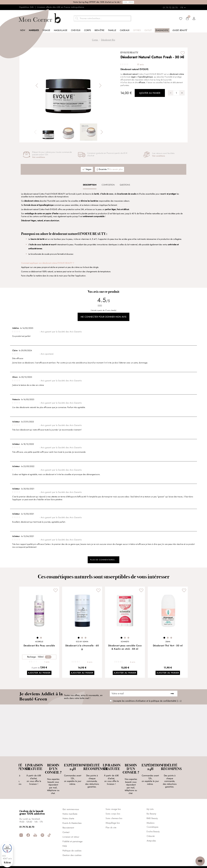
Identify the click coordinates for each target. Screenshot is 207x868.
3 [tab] (86, 639)
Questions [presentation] (125, 185)
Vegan (88, 169)
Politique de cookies (72, 838)
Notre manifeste (70, 801)
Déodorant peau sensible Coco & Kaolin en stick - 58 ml (125, 649)
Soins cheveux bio (114, 806)
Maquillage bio (113, 810)
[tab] (90, 185)
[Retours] (184, 7)
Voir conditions (39, 157)
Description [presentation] (90, 185)
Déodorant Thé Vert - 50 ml (168, 647)
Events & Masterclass (72, 810)
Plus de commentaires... (104, 560)
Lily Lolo (150, 796)
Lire (179, 703)
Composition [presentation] (108, 185)
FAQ (65, 833)
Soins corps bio (113, 801)
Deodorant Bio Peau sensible (39, 647)
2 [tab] (41, 639)
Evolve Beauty (129, 52)
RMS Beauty (152, 806)
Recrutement (68, 815)
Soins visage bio (113, 796)
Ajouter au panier (39, 675)
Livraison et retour (71, 824)
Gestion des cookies (72, 842)
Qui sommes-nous (71, 796)
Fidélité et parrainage (73, 829)
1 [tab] (38, 639)
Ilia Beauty (151, 801)
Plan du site (111, 815)
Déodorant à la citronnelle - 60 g (82, 649)
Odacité (151, 823)
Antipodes (151, 828)
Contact (66, 819)
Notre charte (68, 806)
